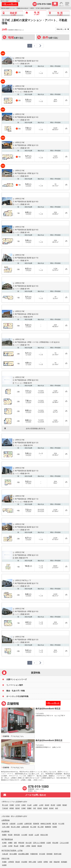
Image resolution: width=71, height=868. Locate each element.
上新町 (35, 805)
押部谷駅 (21, 843)
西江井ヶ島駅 (15, 827)
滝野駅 (46, 862)
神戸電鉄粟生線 (7, 839)
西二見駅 (41, 827)
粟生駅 (40, 846)
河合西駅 (24, 862)
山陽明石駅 (28, 824)
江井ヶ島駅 (6, 827)
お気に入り (61, 6)
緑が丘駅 (29, 843)
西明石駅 (17, 835)
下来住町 (5, 808)
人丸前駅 (20, 824)
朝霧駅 (4, 835)
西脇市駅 (57, 862)
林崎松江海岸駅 (46, 824)
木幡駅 (10, 843)
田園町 (29, 808)
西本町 (40, 808)
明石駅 (10, 835)
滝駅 (51, 862)
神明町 (12, 808)
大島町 (23, 805)
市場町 (12, 805)
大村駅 (10, 846)
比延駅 (4, 865)
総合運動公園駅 (24, 854)
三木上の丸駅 (64, 843)
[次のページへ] (40, 46)
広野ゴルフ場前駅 (39, 843)
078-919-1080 (44, 4)
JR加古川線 (5, 858)
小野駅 (28, 846)
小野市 (32, 8)
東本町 (51, 808)
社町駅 (40, 862)
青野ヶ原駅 (32, 862)
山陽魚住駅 (25, 827)
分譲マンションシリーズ (17, 679)
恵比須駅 (55, 843)
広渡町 (59, 805)
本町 (57, 808)
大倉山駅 (5, 854)
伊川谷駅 (42, 854)
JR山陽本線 (5, 831)
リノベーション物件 (15, 685)
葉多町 (46, 808)
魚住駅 (31, 835)
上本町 (41, 805)
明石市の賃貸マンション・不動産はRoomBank (15, 8)
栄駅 (15, 843)
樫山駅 (16, 846)
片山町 (29, 805)
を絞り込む (16, 37)
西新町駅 (36, 824)
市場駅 (22, 846)
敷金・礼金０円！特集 (16, 691)
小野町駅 (11, 862)
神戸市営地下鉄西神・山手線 (12, 850)
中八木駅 (61, 824)
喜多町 (47, 805)
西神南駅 (50, 854)
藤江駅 (55, 824)
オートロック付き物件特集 (17, 696)
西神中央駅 (58, 854)
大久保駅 (24, 835)
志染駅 (49, 843)
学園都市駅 (34, 854)
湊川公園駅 (13, 854)
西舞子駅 (5, 824)
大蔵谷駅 (12, 824)
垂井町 (18, 808)
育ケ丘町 (5, 805)
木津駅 (4, 843)
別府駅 (55, 827)
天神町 (23, 808)
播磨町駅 (48, 827)
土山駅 (37, 835)
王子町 (18, 805)
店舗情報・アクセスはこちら (13, 736)
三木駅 (4, 846)
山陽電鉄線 (6, 820)
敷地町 (65, 805)
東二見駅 (33, 827)
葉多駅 (34, 846)
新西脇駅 (64, 862)
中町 (35, 808)
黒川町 (53, 805)
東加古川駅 (44, 835)
